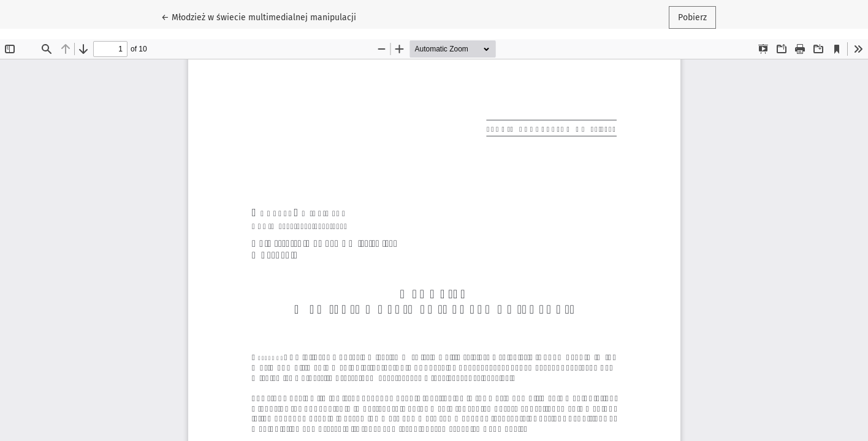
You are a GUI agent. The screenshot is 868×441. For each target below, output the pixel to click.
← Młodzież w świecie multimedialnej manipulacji (259, 17)
